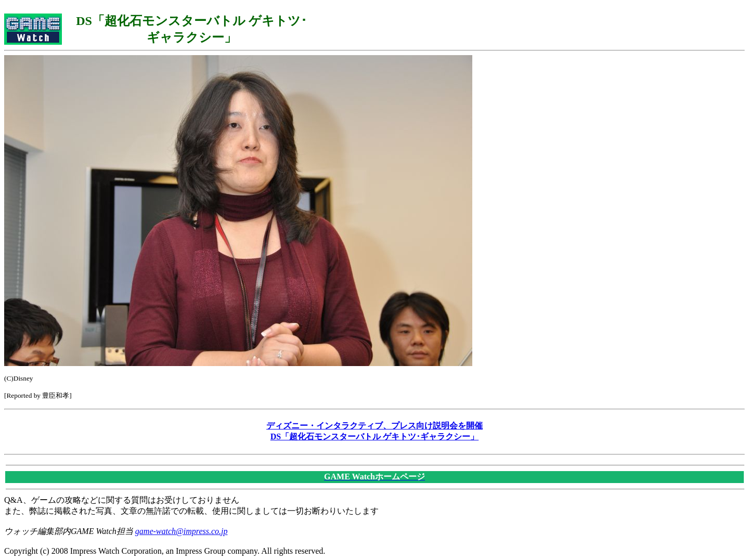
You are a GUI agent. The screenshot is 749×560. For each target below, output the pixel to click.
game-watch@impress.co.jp (182, 531)
